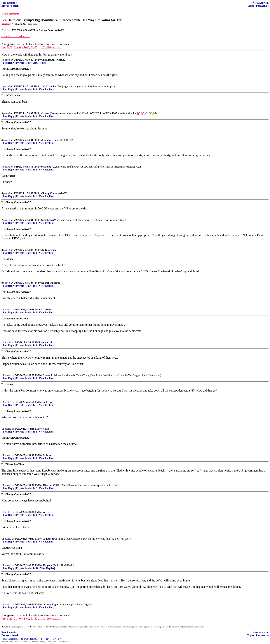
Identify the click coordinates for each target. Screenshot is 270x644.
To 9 (35, 488)
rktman (45, 113)
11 (3, 343)
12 (3, 375)
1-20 (10, 47)
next (54, 47)
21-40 (17, 47)
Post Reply (9, 63)
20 (3, 605)
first (4, 47)
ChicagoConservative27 (54, 60)
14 (3, 429)
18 (3, 539)
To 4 (35, 196)
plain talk (48, 343)
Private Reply (24, 63)
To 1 (35, 89)
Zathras (47, 455)
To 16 (36, 568)
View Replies (40, 63)
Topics (251, 6)
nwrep (46, 512)
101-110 (46, 47)
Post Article (262, 6)
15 (3, 455)
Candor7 (47, 375)
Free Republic (9, 3)
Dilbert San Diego (51, 283)
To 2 (35, 116)
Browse (5, 6)
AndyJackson (49, 250)
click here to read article (16, 36)
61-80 (34, 47)
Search (15, 6)
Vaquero (47, 539)
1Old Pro (47, 310)
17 (3, 512)
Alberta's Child (51, 485)
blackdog (46, 167)
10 (3, 310)
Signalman (47, 220)
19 (3, 565)
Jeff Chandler (49, 87)
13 (3, 402)
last (59, 47)
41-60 (26, 47)
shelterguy (48, 402)
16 (3, 485)
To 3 (35, 286)
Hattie (46, 429)
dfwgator (46, 140)
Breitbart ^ (7, 24)
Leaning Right (50, 605)
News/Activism (261, 3)
